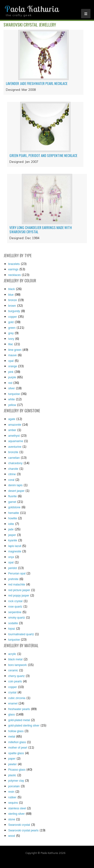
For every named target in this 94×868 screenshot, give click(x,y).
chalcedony (15, 463)
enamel (13, 704)
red (10, 383)
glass (12, 715)
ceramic (13, 670)
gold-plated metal (19, 720)
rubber (12, 797)
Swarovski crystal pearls (23, 830)
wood (12, 836)
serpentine (15, 612)
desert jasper (16, 491)
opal (11, 361)
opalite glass (16, 753)
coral (11, 480)
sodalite (13, 623)
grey (11, 333)
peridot (13, 568)
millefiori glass (17, 742)
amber (12, 430)
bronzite (13, 452)
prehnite (13, 579)
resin (11, 792)
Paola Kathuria (32, 9)
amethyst (14, 436)
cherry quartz (16, 676)
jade (11, 529)
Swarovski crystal (19, 825)
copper (13, 317)
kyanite (13, 540)
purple (12, 377)
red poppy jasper (19, 596)
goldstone (14, 507)
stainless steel (17, 808)
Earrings (13, 269)
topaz (12, 629)
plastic (12, 775)
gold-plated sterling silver (24, 726)
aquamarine (16, 441)
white (12, 399)
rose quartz (15, 607)
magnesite (15, 551)
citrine (12, 474)
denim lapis (15, 485)
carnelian (14, 458)
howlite (13, 518)
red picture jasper (19, 590)
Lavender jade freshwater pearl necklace (37, 83)
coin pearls (15, 681)
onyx (11, 557)
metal (12, 737)
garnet (12, 502)
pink (11, 372)
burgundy (14, 311)
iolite (11, 524)
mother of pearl (18, 748)
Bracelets (14, 264)
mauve (12, 355)
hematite (14, 513)
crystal (12, 692)
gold (11, 322)
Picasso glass (17, 770)
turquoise (14, 394)
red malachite (17, 585)
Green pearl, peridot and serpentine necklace (43, 155)
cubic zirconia (17, 698)
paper (12, 759)
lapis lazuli (15, 546)
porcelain (14, 786)
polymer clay (16, 781)
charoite (13, 469)
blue (11, 295)
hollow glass (16, 731)
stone (12, 819)
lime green (15, 350)
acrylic (12, 654)
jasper (12, 535)
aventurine (15, 447)
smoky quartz (17, 618)
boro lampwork (18, 665)
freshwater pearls (19, 709)
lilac (11, 344)
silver (12, 388)
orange (13, 366)
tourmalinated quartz (21, 634)
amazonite (15, 425)
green (12, 328)
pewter (12, 764)
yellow (12, 405)
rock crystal (15, 601)
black (12, 289)
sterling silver (16, 814)
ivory (11, 339)
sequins (13, 803)
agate (12, 419)
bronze (13, 300)
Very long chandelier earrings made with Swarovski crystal (41, 229)
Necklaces (14, 275)
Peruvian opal (17, 574)
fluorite (12, 496)
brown (12, 306)
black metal (15, 659)
